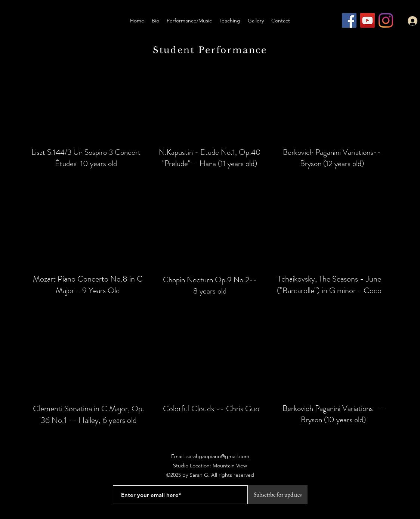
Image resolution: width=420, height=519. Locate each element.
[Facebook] (349, 20)
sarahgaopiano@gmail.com (218, 456)
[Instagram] (386, 20)
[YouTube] (367, 20)
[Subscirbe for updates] (278, 495)
